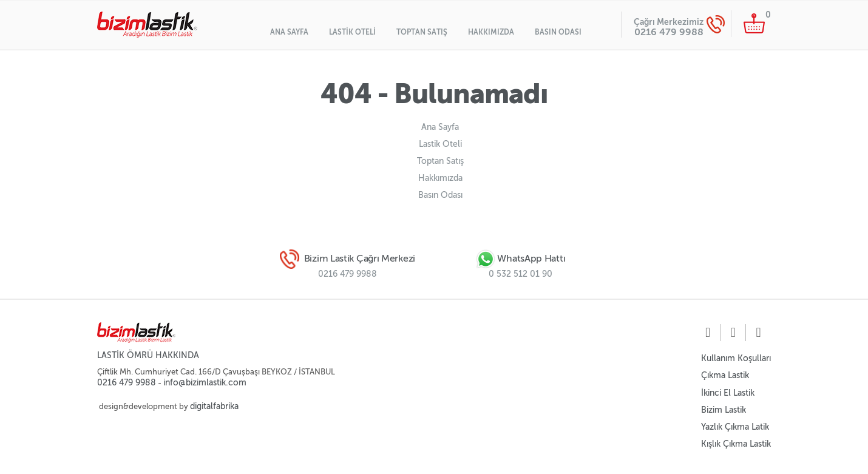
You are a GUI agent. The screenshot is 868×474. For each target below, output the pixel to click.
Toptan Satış (422, 32)
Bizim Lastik (724, 410)
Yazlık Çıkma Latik (735, 427)
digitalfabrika (214, 406)
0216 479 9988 (669, 32)
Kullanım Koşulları (736, 358)
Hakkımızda (491, 32)
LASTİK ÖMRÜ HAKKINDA (148, 355)
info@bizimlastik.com (205, 383)
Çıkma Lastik (725, 375)
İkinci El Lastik (728, 393)
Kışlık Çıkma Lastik (736, 444)
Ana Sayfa (289, 32)
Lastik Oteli (352, 32)
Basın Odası (558, 32)
